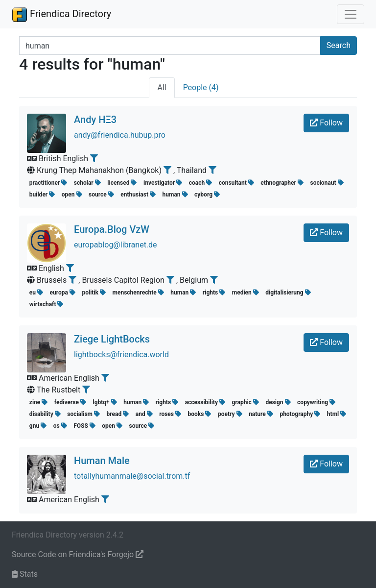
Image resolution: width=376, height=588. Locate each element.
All (162, 87)
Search (339, 45)
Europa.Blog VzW (112, 229)
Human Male (102, 461)
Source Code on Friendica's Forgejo (78, 554)
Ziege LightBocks (112, 339)
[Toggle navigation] (351, 14)
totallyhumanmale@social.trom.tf (132, 476)
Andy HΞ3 (95, 120)
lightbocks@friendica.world (121, 355)
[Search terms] (170, 46)
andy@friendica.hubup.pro (120, 135)
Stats (25, 574)
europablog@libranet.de (116, 245)
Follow (326, 123)
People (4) (201, 87)
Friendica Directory (61, 14)
